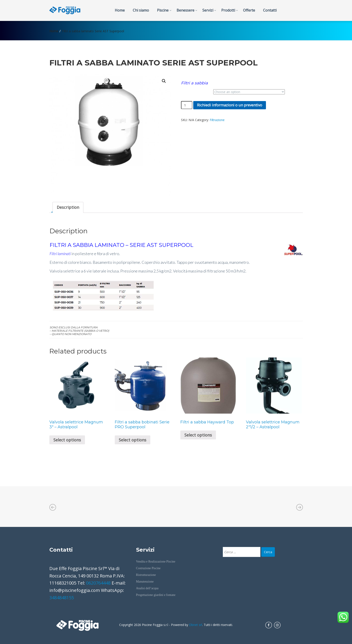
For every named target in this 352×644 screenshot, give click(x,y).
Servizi (208, 10)
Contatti (270, 10)
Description (68, 207)
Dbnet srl (196, 625)
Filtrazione (217, 120)
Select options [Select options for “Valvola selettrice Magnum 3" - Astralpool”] (67, 440)
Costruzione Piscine (148, 568)
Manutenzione (145, 582)
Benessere (185, 10)
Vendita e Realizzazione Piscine (156, 562)
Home (120, 10)
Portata (186, 90)
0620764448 (98, 583)
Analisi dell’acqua (147, 588)
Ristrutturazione (146, 575)
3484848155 (62, 598)
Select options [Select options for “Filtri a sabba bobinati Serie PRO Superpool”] (133, 440)
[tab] (68, 207)
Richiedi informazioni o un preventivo (230, 105)
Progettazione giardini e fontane (156, 595)
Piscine (163, 10)
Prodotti (228, 10)
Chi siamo (141, 10)
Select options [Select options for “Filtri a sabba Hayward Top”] (198, 435)
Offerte (249, 10)
